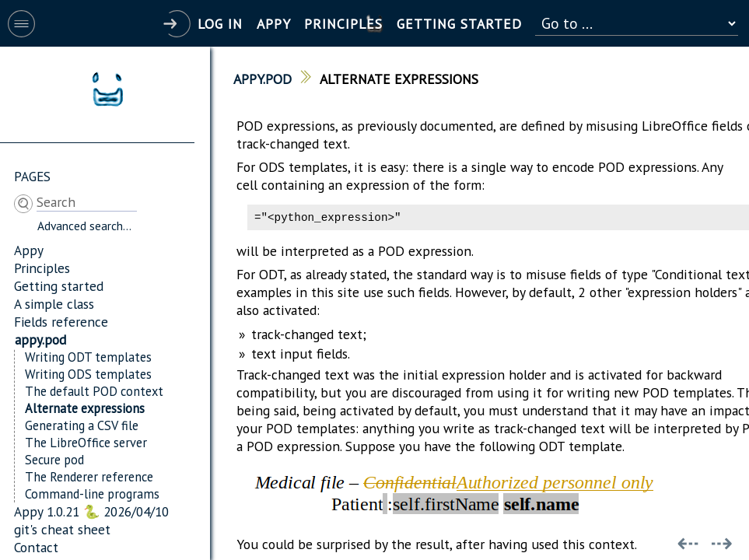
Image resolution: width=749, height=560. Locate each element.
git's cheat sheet (62, 529)
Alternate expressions (85, 408)
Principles (42, 268)
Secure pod (54, 460)
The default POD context (94, 391)
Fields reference (61, 322)
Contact (36, 547)
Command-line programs (92, 494)
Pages (32, 176)
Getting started (59, 286)
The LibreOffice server (86, 443)
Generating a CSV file (82, 425)
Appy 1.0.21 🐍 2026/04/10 (91, 511)
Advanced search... (84, 226)
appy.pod (40, 339)
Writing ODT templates (88, 357)
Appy (29, 250)
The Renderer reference (89, 477)
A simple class (54, 304)
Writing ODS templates (88, 374)
